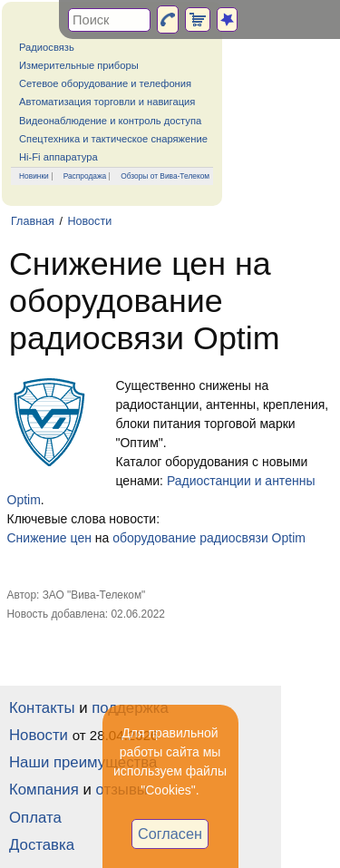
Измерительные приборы (79, 65)
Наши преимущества (83, 762)
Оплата (35, 818)
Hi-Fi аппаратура (58, 157)
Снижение (37, 538)
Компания (44, 790)
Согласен (170, 834)
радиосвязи (233, 538)
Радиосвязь (47, 47)
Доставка (42, 845)
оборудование (154, 538)
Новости (89, 221)
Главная (33, 221)
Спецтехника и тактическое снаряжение (113, 139)
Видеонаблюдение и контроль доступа (110, 121)
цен (81, 538)
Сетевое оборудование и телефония (105, 83)
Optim (289, 538)
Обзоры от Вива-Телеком (165, 176)
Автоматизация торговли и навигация (107, 102)
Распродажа (85, 176)
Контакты (42, 708)
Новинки (34, 176)
